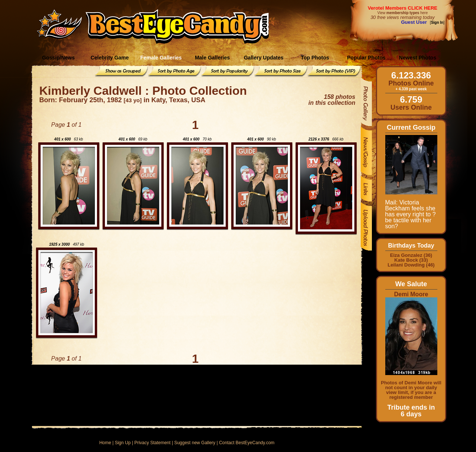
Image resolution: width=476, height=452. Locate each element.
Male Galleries (212, 58)
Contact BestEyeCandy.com (247, 443)
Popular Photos (366, 58)
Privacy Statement (152, 443)
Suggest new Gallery (195, 443)
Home (105, 443)
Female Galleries (161, 58)
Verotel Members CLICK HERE (403, 8)
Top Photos (315, 58)
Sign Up (123, 443)
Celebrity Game (110, 58)
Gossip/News (58, 58)
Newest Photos (418, 58)
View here (403, 13)
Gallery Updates (264, 58)
